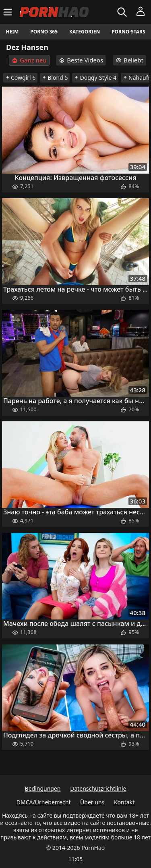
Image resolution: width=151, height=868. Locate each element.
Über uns (92, 802)
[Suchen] (123, 12)
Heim (12, 32)
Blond (55, 78)
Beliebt (129, 60)
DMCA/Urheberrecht (44, 802)
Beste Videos (81, 60)
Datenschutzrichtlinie (98, 788)
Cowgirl (20, 78)
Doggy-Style (95, 78)
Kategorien (85, 32)
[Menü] (9, 12)
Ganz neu (29, 60)
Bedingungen (43, 788)
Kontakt (124, 802)
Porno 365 (44, 32)
